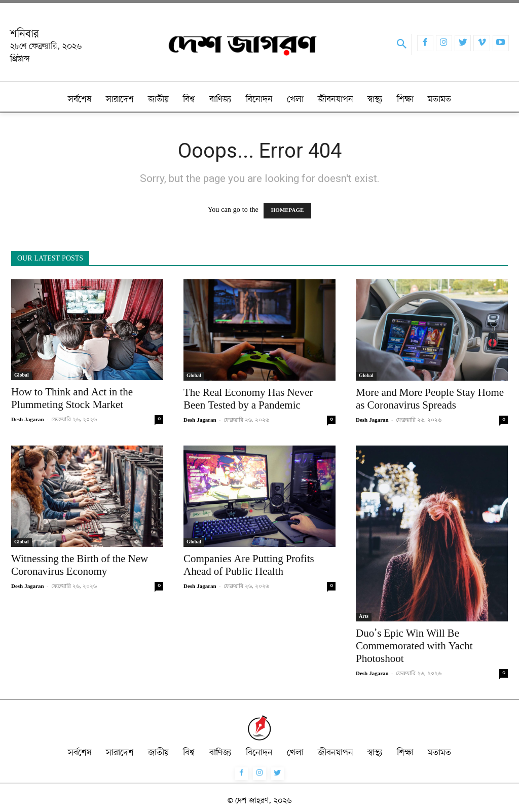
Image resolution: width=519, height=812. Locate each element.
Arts (364, 617)
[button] (402, 46)
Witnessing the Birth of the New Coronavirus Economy (80, 566)
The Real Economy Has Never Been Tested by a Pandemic (248, 400)
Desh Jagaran (28, 420)
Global (22, 375)
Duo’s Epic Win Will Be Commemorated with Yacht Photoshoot (414, 647)
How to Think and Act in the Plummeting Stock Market (72, 399)
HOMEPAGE (288, 211)
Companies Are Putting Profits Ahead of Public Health (249, 566)
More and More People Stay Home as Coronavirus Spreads (430, 400)
